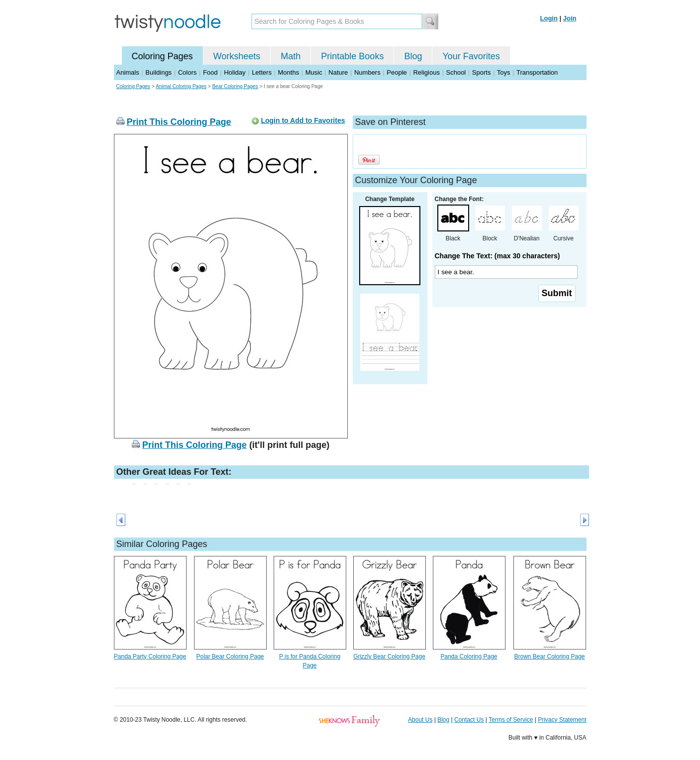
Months (289, 72)
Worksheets (237, 56)
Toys (504, 72)
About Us (420, 720)
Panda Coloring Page (469, 656)
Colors (188, 72)
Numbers (367, 72)
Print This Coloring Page (179, 122)
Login (549, 18)
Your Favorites (471, 56)
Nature (338, 72)
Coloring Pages (162, 56)
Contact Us (469, 720)
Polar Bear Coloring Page (230, 656)
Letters (262, 72)
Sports (482, 72)
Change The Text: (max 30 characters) (498, 256)
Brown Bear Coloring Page (549, 656)
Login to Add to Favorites (303, 120)
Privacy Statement (562, 720)
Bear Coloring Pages (235, 86)
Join (570, 18)
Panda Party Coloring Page (150, 656)
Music (314, 72)
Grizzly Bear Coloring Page (389, 656)
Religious (426, 72)
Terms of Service (511, 720)
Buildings (158, 72)
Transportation (537, 72)
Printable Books (352, 56)
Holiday (235, 72)
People (397, 72)
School (456, 72)
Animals (128, 72)
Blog (413, 56)
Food (210, 72)
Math (291, 56)
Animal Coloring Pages (181, 86)
